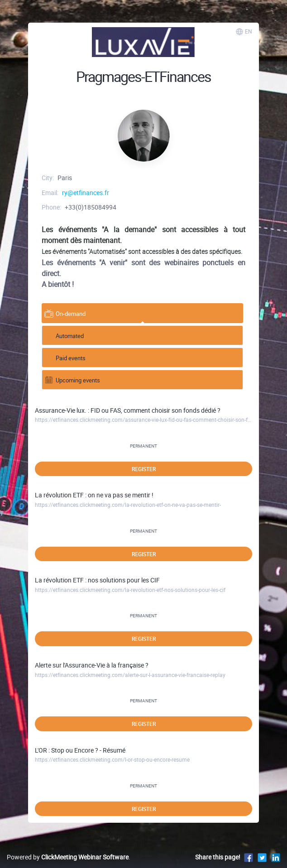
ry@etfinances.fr (86, 193)
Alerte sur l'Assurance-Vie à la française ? (92, 665)
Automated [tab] (64, 335)
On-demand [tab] (65, 313)
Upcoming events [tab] (72, 379)
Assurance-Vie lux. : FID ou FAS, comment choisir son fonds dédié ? (128, 410)
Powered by (68, 857)
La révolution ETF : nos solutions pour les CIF (97, 580)
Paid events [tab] (65, 357)
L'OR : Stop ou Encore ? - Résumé (80, 750)
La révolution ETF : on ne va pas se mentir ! (94, 495)
